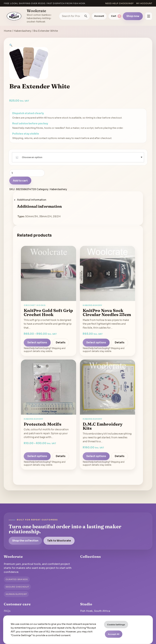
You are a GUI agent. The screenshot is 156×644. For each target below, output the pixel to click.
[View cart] (115, 16)
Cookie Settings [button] (116, 625)
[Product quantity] (27, 173)
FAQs (7, 611)
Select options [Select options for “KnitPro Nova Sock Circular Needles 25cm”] (96, 342)
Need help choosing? (119, 3)
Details (61, 342)
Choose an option (32, 157)
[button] (11, 45)
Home (8, 31)
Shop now (133, 16)
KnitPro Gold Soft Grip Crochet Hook (48, 313)
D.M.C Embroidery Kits (103, 426)
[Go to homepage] (14, 16)
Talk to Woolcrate (59, 541)
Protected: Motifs (43, 424)
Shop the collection (25, 541)
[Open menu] (149, 16)
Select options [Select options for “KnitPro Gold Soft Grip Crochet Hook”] (37, 342)
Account (99, 16)
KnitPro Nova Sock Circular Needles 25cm (107, 313)
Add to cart (20, 181)
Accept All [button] (114, 634)
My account (144, 3)
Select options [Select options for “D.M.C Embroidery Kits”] (96, 456)
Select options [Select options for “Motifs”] (37, 456)
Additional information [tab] (32, 200)
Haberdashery (22, 31)
